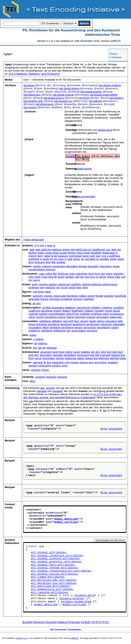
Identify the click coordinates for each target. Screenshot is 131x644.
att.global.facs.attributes (53, 565)
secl (91, 362)
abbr (32, 250)
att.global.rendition (110, 85)
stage (113, 259)
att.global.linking (70, 88)
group (38, 358)
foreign (72, 253)
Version (19, 638)
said (70, 259)
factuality (93, 266)
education (111, 321)
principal (54, 299)
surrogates (102, 317)
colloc (49, 274)
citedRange (98, 250)
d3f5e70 (75, 638)
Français (74, 622)
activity (37, 266)
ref (51, 259)
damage (38, 362)
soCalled (90, 259)
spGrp (72, 287)
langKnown (93, 324)
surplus (56, 366)
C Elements (116, 57)
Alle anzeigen (111, 429)
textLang (40, 262)
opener (60, 358)
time (48, 262)
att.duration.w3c (34, 101)
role (42, 287)
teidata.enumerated (83, 196)
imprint (32, 256)
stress (110, 277)
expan (63, 253)
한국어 (96, 622)
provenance (117, 314)
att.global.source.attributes (54, 574)
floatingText (118, 355)
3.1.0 (25, 638)
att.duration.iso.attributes (53, 583)
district (101, 321)
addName (45, 321)
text (96, 358)
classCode (60, 296)
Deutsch (39, 622)
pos (87, 277)
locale (116, 266)
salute (80, 358)
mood (61, 277)
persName (67, 327)
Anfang (114, 54)
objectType (73, 314)
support (91, 317)
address (57, 250)
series (77, 259)
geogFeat (66, 324)
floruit (32, 324)
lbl (55, 277)
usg (35, 280)
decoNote (47, 311)
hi (117, 253)
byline (69, 352)
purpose (51, 269)
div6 (31, 355)
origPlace (96, 314)
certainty (40, 377)
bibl (73, 250)
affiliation (57, 321)
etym (91, 274)
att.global (29, 85)
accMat (46, 308)
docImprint (83, 355)
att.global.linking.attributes (55, 559)
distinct (33, 253)
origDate (85, 314)
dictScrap (63, 274)
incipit (109, 311)
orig (104, 256)
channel (46, 266)
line (49, 362)
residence (34, 331)
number (69, 277)
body (62, 352)
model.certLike (66, 522)
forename (42, 324)
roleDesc (50, 287)
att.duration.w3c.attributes (53, 580)
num (98, 256)
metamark (58, 362)
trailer (123, 358)
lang (51, 277)
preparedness (37, 269)
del (119, 250)
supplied (113, 362)
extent (91, 296)
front (31, 358)
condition (118, 308)
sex (69, 331)
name (86, 256)
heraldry (100, 311)
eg (36, 343)
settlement (59, 331)
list (55, 256)
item (40, 256)
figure (41, 292)
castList (86, 284)
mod (67, 362)
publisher (34, 259)
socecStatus (79, 331)
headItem (96, 253)
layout (116, 311)
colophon (107, 308)
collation (96, 308)
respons (62, 377)
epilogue (97, 284)
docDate (58, 355)
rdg (40, 348)
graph (33, 335)
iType (44, 277)
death (93, 321)
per (82, 277)
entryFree (82, 274)
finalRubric (78, 311)
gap (42, 388)
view (85, 287)
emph (56, 253)
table (48, 292)
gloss (80, 253)
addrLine (46, 250)
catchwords (83, 308)
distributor (72, 296)
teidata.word (105, 130)
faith (120, 321)
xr (39, 280)
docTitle (95, 355)
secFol (40, 317)
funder (100, 296)
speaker (104, 259)
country (84, 321)
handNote (121, 296)
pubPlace (115, 256)
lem (35, 348)
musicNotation (57, 314)
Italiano (63, 622)
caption (53, 284)
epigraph (105, 355)
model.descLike (66, 519)
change (48, 296)
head (87, 253)
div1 (98, 352)
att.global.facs (32, 95)
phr (42, 245)
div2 (103, 352)
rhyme (45, 370)
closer (77, 352)
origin (106, 314)
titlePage (104, 358)
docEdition (70, 355)
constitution (59, 266)
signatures (51, 317)
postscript (71, 358)
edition (83, 296)
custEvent (34, 311)
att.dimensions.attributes (52, 589)
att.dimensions (45, 104)
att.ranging (30, 107)
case (42, 274)
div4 (115, 352)
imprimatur (49, 358)
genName (54, 324)
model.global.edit (33, 240)
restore (75, 362)
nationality (119, 324)
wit (44, 348)
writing (39, 339)
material (33, 314)
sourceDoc (101, 362)
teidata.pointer (83, 169)
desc (32, 381)
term (31, 262)
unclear (61, 262)
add (38, 250)
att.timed (84, 98)
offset (46, 327)
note (92, 256)
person (78, 327)
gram (109, 274)
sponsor (78, 299)
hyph (38, 277)
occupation (35, 327)
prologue (34, 287)
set (58, 287)
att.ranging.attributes (49, 593)
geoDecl (109, 296)
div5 (120, 352)
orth (77, 277)
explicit (57, 311)
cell (35, 292)
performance (110, 284)
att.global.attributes (48, 553)
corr (108, 250)
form (97, 274)
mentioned (75, 256)
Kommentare (75, 630)
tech (79, 287)
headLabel (109, 253)
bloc (77, 321)
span (50, 245)
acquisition (58, 308)
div (93, 352)
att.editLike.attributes (50, 586)
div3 (109, 352)
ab (34, 303)
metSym (36, 370)
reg (56, 259)
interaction (106, 266)
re (97, 277)
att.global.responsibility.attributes (61, 571)
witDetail (52, 348)
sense (103, 277)
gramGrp (118, 274)
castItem (76, 284)
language (34, 299)
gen (103, 274)
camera (43, 284)
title (54, 262)
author (66, 250)
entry (72, 274)
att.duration (117, 98)
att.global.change (64, 95)
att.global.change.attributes (54, 568)
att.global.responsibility (104, 95)
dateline (86, 352)
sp (97, 259)
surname (92, 331)
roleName (47, 331)
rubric (32, 317)
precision (51, 377)
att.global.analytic (91, 92)
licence (44, 299)
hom (31, 277)
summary (80, 317)
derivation (72, 266)
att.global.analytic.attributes (56, 562)
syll (123, 277)
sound (64, 287)
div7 (37, 355)
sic (83, 259)
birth (71, 321)
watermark (116, 317)
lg (52, 256)
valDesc (43, 343)
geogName (79, 324)
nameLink (106, 324)
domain (83, 266)
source (62, 317)
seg (38, 303)
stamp (70, 317)
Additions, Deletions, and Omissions (34, 74)
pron (93, 277)
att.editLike (96, 101)
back (55, 352)
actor (35, 284)
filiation (66, 311)
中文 (105, 622)
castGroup (64, 284)
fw (45, 362)
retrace (84, 362)
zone (64, 366)
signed (89, 358)
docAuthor (46, 355)
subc (118, 277)
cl (35, 245)
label (47, 256)
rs (65, 259)
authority (38, 296)
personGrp (90, 327)
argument (46, 352)
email (48, 253)
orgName (55, 327)
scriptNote (66, 299)
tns (30, 280)
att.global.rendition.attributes (57, 556)
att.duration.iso (64, 101)
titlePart (114, 358)
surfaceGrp (45, 366)
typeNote (89, 299)
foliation (89, 311)
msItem (43, 314)
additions (70, 308)
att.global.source (54, 98)
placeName (104, 327)
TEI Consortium (58, 630)
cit (90, 250)
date (114, 250)
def (55, 274)
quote (46, 259)
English (27, 622)
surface (33, 366)
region (115, 327)
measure (63, 256)
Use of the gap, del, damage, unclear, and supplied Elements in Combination (73, 396)
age (65, 321)
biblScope (82, 250)
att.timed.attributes (48, 577)
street (121, 259)
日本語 (86, 622)
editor (41, 253)
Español (51, 622)
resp (61, 259)
